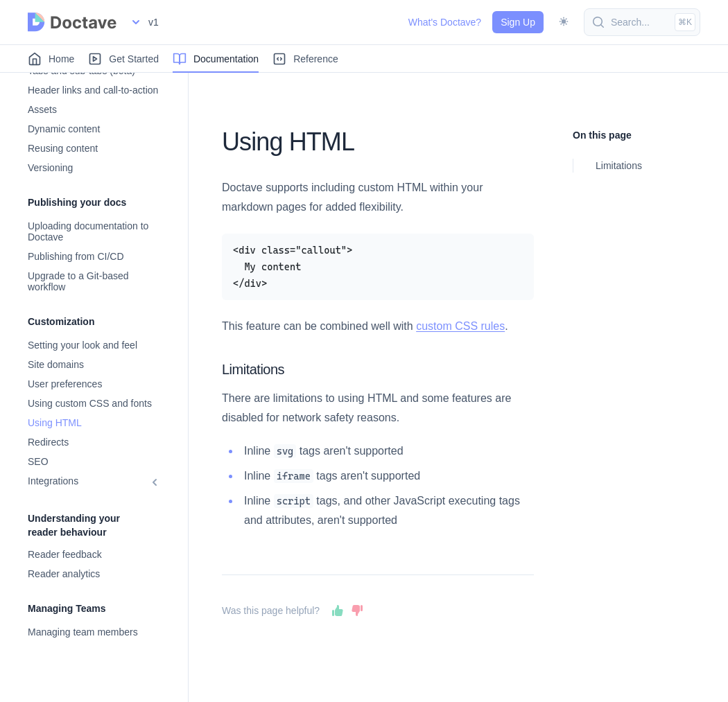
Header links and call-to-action (93, 90)
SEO (38, 462)
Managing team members (83, 632)
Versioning (50, 168)
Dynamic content (64, 129)
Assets (42, 109)
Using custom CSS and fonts (90, 403)
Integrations (53, 481)
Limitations (619, 166)
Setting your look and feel (83, 345)
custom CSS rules (460, 326)
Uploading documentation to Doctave (88, 231)
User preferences (65, 384)
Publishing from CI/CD (76, 256)
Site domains (56, 365)
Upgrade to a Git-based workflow (78, 281)
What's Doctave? (445, 22)
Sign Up (518, 22)
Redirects (48, 442)
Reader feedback (65, 554)
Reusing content (63, 148)
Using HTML (55, 423)
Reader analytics (64, 574)
